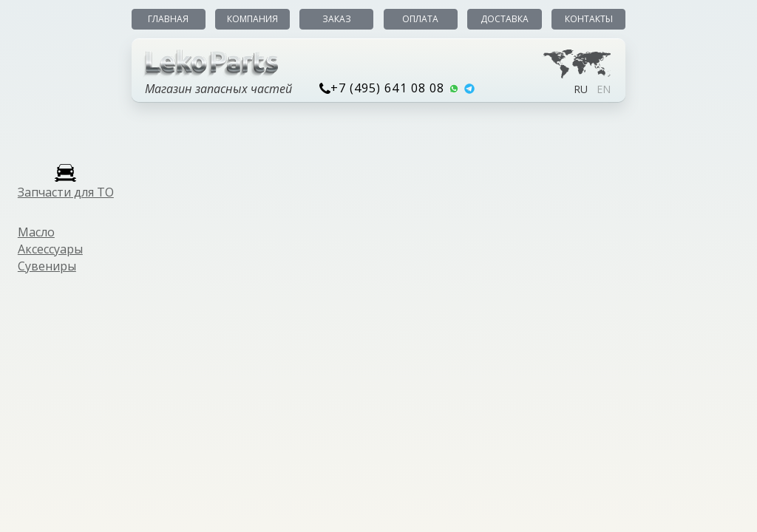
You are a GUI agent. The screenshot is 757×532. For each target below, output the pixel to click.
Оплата (420, 19)
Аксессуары (50, 249)
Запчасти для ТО (66, 192)
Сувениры (47, 266)
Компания (252, 19)
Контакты (589, 19)
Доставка (505, 19)
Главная (168, 19)
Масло (36, 232)
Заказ (337, 19)
